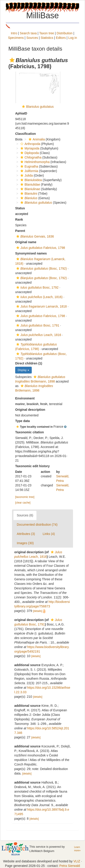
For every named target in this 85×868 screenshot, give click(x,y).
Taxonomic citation (30, 432)
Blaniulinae (30, 189)
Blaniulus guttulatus (40, 107)
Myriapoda (29, 148)
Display (23, 370)
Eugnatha (29, 166)
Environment (25, 398)
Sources (32, 38)
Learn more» (77, 849)
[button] (12, 60)
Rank (19, 219)
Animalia (36, 139)
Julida (26, 175)
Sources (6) (25, 515)
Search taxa (28, 33)
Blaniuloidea (30, 180)
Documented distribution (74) (37, 525)
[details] (38, 611)
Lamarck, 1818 (41, 306)
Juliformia (29, 171)
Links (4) (49, 534)
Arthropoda (30, 144)
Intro (14, 33)
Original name (26, 242)
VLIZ (77, 861)
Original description (30, 410)
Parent (20, 231)
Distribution (65, 33)
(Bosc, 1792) (41, 268)
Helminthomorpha (34, 162)
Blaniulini (28, 194)
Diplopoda (29, 153)
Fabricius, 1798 (40, 248)
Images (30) (25, 543)
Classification (25, 134)
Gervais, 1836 (35, 236)
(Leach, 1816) (39, 297)
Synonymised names (31, 253)
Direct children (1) (29, 363)
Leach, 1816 (38, 335)
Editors (61, 38)
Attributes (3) (26, 534)
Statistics (47, 38)
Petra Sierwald (70, 866)
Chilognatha (30, 157)
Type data (22, 421)
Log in (73, 38)
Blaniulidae (30, 184)
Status (20, 208)
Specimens (16, 38)
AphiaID (21, 113)
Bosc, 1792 (37, 287)
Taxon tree (47, 33)
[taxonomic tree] (25, 497)
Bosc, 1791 (37, 325)
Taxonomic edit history (32, 466)
